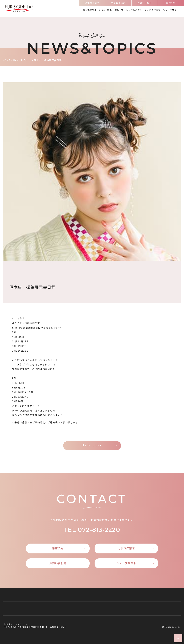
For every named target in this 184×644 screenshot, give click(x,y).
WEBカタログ (92, 3)
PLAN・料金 (106, 10)
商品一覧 (119, 10)
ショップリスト (171, 10)
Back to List (92, 445)
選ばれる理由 (90, 10)
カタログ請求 (118, 3)
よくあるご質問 (152, 10)
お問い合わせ (145, 3)
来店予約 (171, 3)
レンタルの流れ (134, 10)
